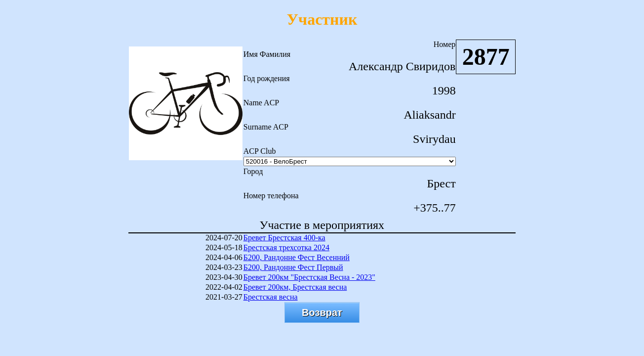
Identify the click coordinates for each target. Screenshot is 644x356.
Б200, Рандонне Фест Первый (293, 267)
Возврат (322, 312)
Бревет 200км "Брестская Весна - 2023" (309, 277)
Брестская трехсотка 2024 (286, 247)
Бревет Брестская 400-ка (284, 238)
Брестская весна (271, 297)
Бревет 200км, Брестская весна (295, 287)
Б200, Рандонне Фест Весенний (297, 257)
